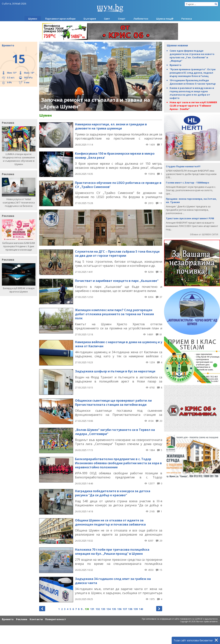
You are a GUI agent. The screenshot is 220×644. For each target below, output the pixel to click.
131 (92, 609)
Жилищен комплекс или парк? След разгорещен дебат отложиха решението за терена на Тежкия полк (114, 314)
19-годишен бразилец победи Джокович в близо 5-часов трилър (193, 82)
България (90, 19)
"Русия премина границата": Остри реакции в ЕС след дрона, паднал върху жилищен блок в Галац (193, 73)
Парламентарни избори (60, 19)
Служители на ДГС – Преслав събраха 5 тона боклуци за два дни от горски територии (117, 254)
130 (87, 609)
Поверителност (56, 619)
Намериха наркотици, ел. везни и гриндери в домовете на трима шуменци (111, 126)
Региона (187, 19)
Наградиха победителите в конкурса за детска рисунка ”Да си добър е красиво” (113, 493)
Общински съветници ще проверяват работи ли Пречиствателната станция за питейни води (113, 403)
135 (114, 609)
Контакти (36, 619)
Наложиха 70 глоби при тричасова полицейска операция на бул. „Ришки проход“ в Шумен (112, 552)
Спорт (122, 19)
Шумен (33, 19)
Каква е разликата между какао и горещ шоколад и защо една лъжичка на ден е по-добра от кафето (192, 93)
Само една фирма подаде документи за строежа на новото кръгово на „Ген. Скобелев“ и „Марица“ (192, 56)
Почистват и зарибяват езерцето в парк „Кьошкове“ (117, 281)
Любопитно (141, 19)
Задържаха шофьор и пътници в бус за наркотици (115, 371)
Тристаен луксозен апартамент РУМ (190, 218)
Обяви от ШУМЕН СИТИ (204, 234)
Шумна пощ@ (165, 19)
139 (136, 609)
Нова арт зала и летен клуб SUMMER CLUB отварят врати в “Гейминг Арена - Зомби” (193, 106)
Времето (175, 65)
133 (103, 609)
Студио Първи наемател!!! (183, 166)
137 (125, 609)
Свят (107, 19)
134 (109, 609)
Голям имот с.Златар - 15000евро (188, 183)
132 (98, 609)
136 (119, 609)
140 (141, 609)
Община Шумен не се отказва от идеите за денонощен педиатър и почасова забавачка (110, 522)
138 (130, 609)
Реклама (22, 619)
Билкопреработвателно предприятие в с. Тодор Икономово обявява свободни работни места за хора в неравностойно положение (118, 463)
